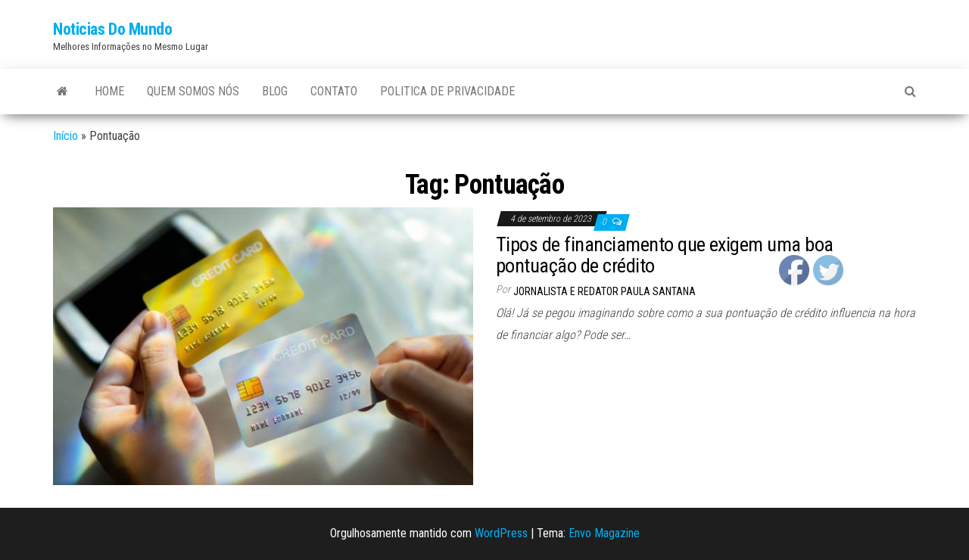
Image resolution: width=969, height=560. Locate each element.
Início (65, 136)
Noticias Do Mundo (113, 29)
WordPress (501, 533)
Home (109, 91)
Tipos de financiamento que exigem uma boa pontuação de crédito (665, 255)
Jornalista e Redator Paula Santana (604, 291)
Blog (275, 91)
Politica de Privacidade (447, 91)
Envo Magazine (604, 533)
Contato (334, 91)
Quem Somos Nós (193, 91)
